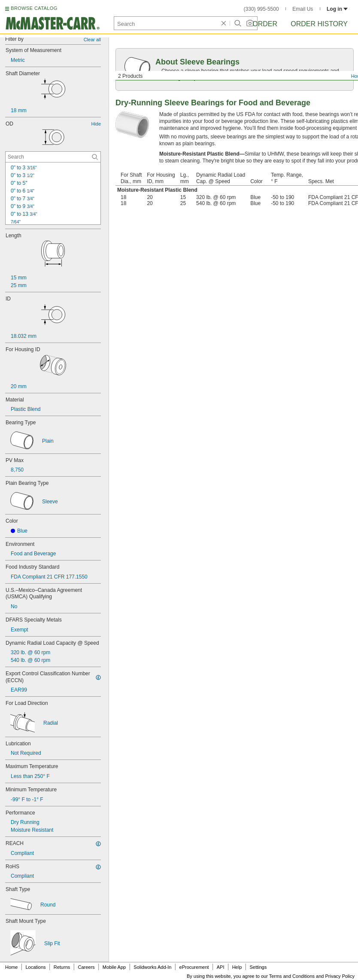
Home (11, 967)
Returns (62, 967)
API (221, 967)
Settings (258, 967)
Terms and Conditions (292, 976)
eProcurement (194, 967)
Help (237, 967)
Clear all (92, 40)
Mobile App (114, 967)
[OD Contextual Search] (53, 157)
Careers (86, 967)
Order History (319, 24)
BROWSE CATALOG (34, 8)
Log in (337, 9)
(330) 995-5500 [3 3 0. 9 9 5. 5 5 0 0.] (261, 9)
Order (265, 24)
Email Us (303, 9)
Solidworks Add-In (152, 967)
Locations (36, 967)
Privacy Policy (340, 976)
